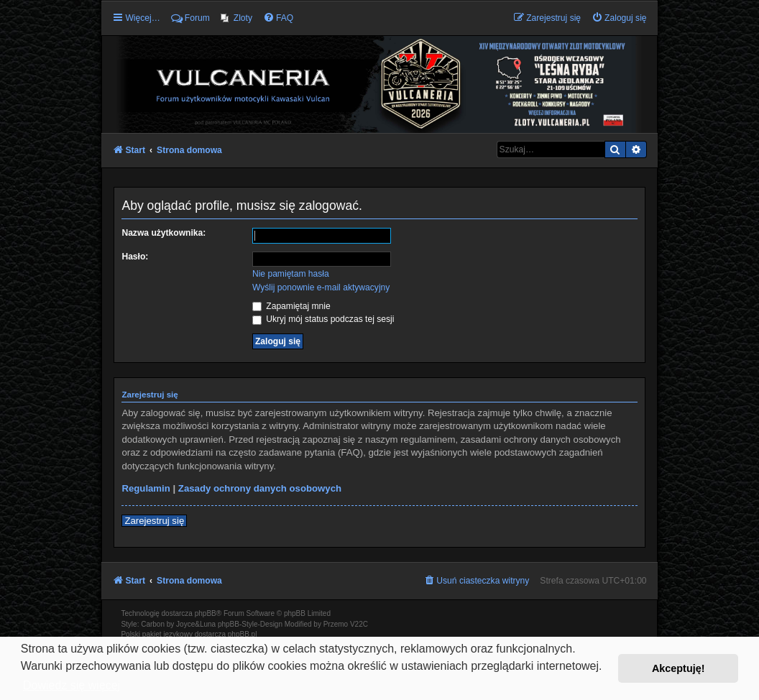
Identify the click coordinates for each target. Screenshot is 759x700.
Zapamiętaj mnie (291, 306)
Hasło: (135, 257)
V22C (359, 624)
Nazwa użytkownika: (164, 233)
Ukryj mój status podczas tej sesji (323, 319)
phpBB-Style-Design (250, 624)
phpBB (206, 613)
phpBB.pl (243, 634)
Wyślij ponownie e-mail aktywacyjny (321, 287)
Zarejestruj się (154, 521)
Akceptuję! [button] (678, 668)
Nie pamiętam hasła (291, 274)
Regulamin (146, 488)
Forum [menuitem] (190, 18)
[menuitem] (236, 18)
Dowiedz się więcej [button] (72, 685)
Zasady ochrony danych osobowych (260, 488)
